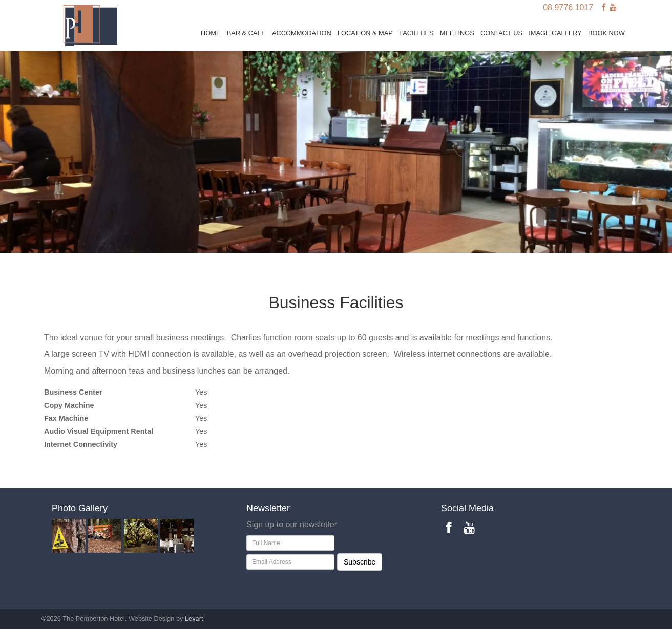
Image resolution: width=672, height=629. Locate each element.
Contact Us (501, 33)
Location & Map (365, 33)
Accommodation (302, 33)
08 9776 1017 (568, 7)
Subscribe (360, 562)
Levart (194, 619)
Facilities (416, 33)
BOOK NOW (606, 33)
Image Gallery (555, 33)
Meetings (457, 33)
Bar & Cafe (246, 33)
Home (211, 33)
